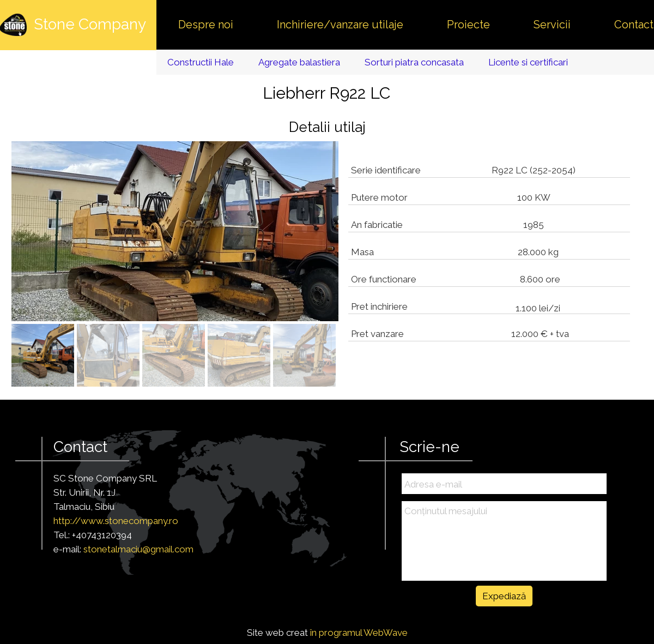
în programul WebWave (359, 633)
